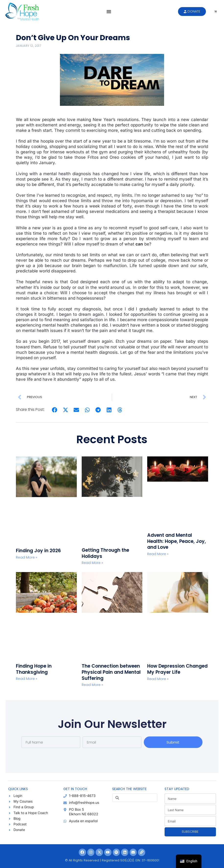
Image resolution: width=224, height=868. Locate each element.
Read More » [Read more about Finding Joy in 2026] (27, 557)
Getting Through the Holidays (105, 553)
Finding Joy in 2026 (38, 551)
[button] (109, 12)
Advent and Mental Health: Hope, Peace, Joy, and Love (177, 541)
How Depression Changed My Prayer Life (177, 669)
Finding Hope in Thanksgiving (34, 669)
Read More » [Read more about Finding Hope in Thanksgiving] (27, 679)
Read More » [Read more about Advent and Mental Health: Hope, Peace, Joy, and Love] (158, 554)
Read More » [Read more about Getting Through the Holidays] (92, 563)
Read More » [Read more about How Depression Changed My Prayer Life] (158, 679)
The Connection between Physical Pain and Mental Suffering (111, 672)
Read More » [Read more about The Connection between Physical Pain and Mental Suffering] (92, 685)
